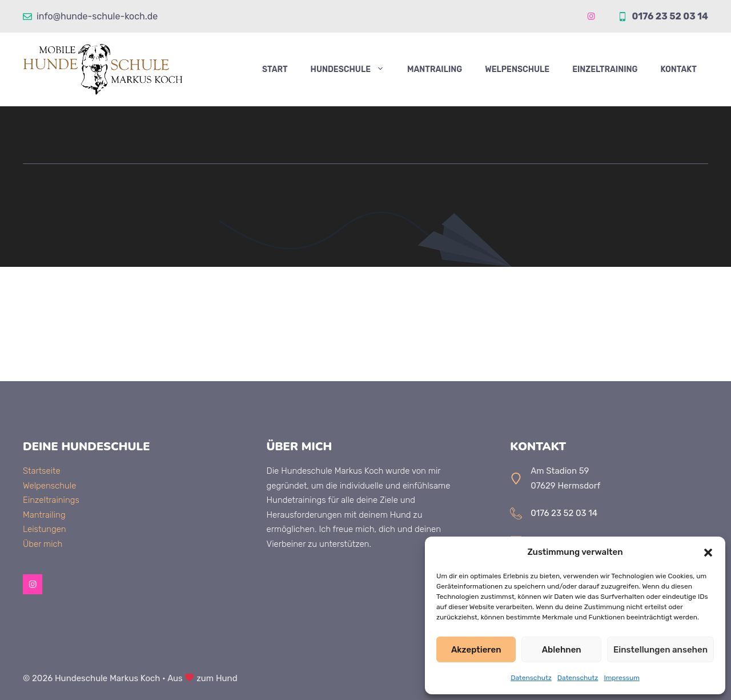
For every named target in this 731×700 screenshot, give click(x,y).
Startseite (42, 471)
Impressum (621, 678)
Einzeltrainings (51, 500)
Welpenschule (517, 69)
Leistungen (45, 529)
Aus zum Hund (202, 678)
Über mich (43, 544)
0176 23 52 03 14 (670, 16)
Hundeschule (353, 70)
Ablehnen (562, 650)
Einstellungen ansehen (660, 650)
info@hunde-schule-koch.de (97, 16)
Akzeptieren (476, 650)
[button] (708, 553)
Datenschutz (531, 678)
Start (275, 69)
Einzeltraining (605, 69)
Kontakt (678, 69)
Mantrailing (435, 69)
